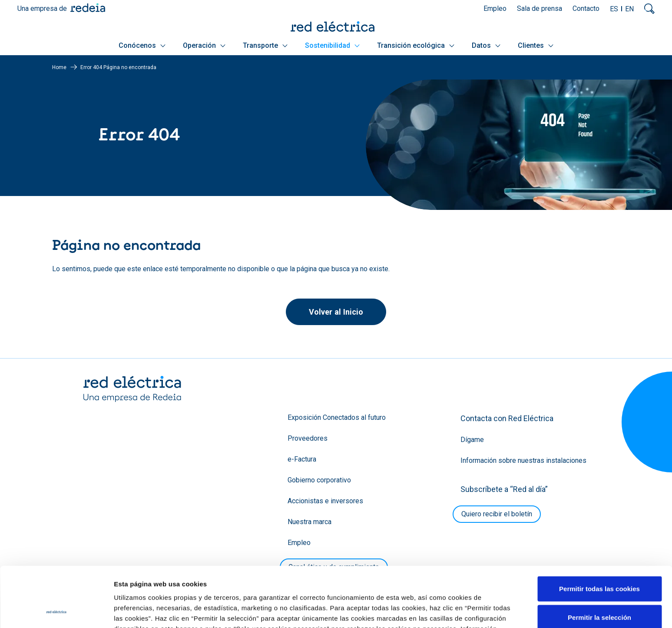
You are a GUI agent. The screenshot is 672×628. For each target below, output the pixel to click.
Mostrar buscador (649, 9)
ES (614, 9)
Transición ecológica (416, 45)
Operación (204, 45)
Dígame (472, 440)
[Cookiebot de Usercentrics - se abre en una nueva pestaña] (56, 611)
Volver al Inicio (336, 312)
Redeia (88, 8)
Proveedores (308, 438)
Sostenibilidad (332, 45)
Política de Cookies (210, 583)
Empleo (495, 8)
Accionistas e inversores (325, 501)
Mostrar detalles (470, 611)
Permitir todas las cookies (599, 532)
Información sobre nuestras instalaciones (523, 460)
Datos (486, 45)
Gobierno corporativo (319, 480)
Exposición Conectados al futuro (337, 417)
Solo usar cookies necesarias (599, 589)
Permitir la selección (599, 561)
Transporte (265, 45)
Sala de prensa (540, 8)
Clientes (536, 45)
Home (59, 67)
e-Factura (302, 459)
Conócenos (142, 45)
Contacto (586, 8)
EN (629, 9)
